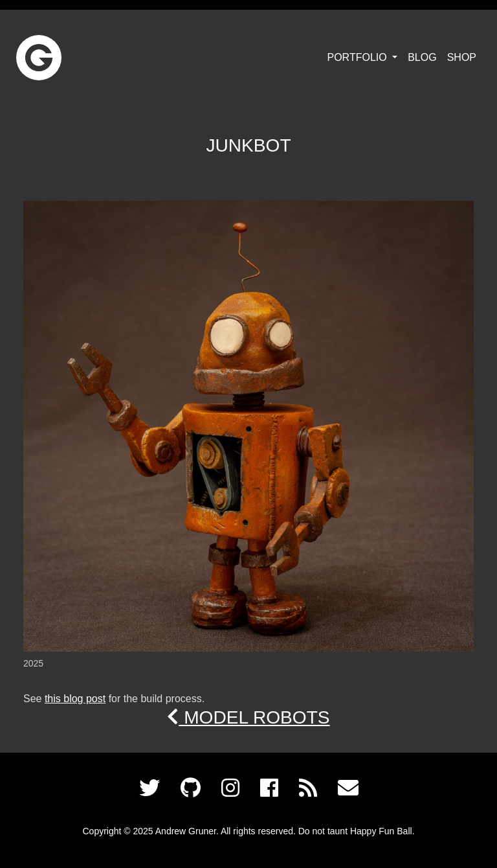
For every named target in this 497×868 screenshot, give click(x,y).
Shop (462, 57)
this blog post (75, 699)
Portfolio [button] (359, 57)
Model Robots (248, 717)
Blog (422, 57)
